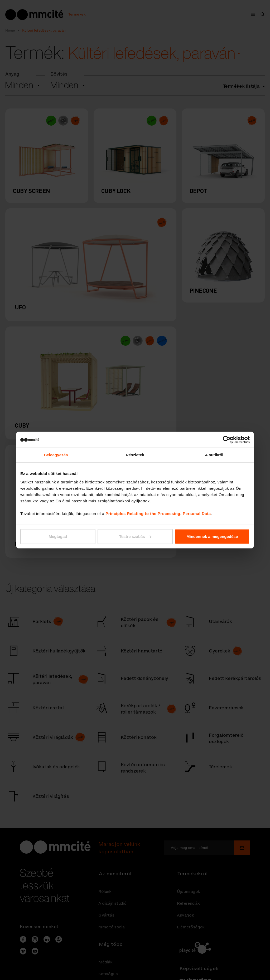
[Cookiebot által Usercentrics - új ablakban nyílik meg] (227, 440)
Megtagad (58, 536)
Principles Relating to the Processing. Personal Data (158, 513)
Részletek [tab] (135, 455)
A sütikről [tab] (214, 455)
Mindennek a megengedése (212, 536)
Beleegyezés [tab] (56, 455)
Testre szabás (135, 536)
